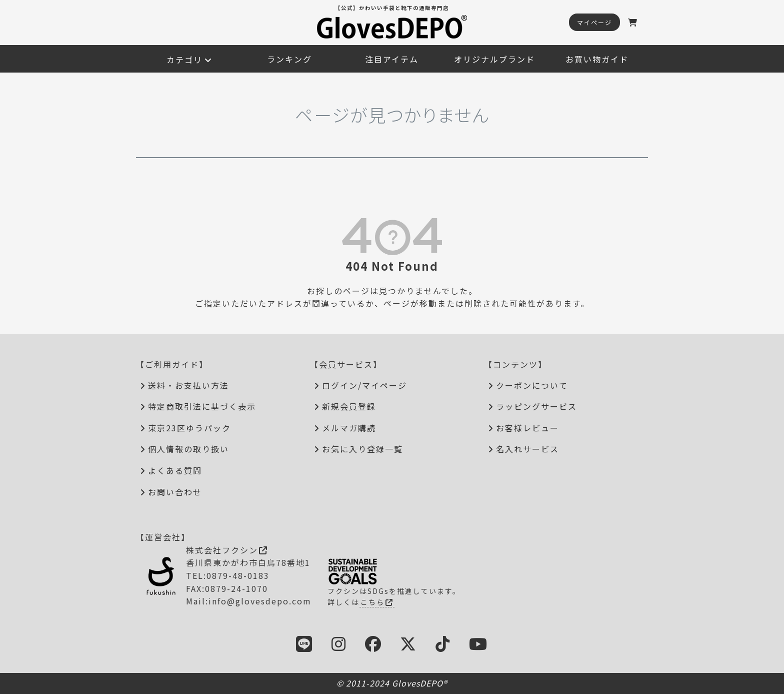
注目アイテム (392, 59)
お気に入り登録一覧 (362, 449)
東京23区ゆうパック (189, 428)
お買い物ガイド (597, 59)
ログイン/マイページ (364, 385)
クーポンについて (532, 385)
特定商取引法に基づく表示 (202, 406)
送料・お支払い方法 (188, 385)
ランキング (289, 59)
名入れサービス (527, 449)
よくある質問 (175, 470)
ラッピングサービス (536, 406)
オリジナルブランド (494, 59)
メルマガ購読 (349, 428)
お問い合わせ (175, 492)
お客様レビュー (527, 428)
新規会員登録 (349, 406)
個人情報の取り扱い (188, 449)
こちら (377, 602)
